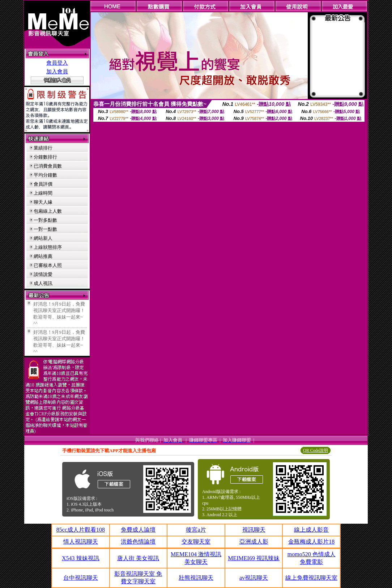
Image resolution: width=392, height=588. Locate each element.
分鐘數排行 (45, 157)
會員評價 (43, 184)
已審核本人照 (48, 265)
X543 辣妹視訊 (81, 558)
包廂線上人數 (48, 211)
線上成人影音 (311, 530)
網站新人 (43, 238)
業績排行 (43, 148)
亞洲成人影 (254, 542)
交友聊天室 (196, 542)
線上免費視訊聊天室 (311, 578)
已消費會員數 (48, 166)
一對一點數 (45, 229)
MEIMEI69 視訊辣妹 (254, 558)
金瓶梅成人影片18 (311, 542)
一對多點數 (45, 220)
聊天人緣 (43, 202)
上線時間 (43, 193)
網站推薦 (43, 256)
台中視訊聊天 (81, 578)
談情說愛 (43, 274)
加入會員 (57, 72)
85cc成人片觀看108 (81, 530)
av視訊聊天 (254, 578)
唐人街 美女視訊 (138, 558)
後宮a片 (196, 530)
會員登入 (57, 63)
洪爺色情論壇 (138, 542)
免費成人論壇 (138, 530)
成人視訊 (43, 283)
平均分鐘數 (45, 175)
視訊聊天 (254, 530)
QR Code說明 (316, 450)
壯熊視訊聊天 (196, 578)
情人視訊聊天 (81, 542)
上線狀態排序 (48, 247)
